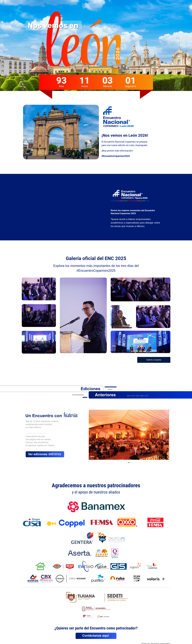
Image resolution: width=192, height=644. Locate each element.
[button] (127, 463)
